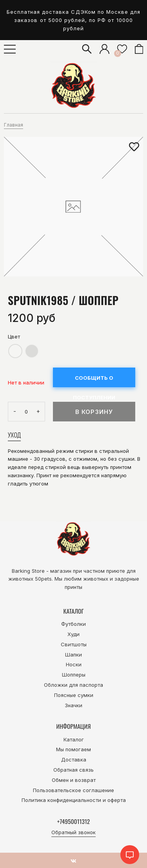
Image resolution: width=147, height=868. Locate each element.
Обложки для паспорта (73, 685)
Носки (74, 664)
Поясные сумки (74, 695)
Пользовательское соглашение (73, 790)
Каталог (74, 739)
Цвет (14, 337)
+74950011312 (73, 821)
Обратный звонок (73, 832)
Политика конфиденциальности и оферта (74, 800)
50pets (43, 579)
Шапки (73, 655)
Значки (73, 705)
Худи (73, 634)
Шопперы (74, 675)
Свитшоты (74, 644)
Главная (14, 125)
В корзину (94, 412)
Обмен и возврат (74, 780)
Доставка (74, 759)
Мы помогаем (73, 749)
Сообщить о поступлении (94, 381)
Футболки (73, 624)
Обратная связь (73, 770)
